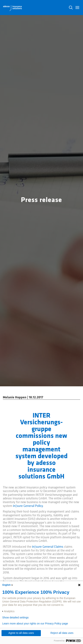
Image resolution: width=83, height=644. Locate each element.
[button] (77, 8)
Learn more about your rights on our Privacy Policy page (35, 623)
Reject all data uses (62, 633)
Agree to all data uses (21, 633)
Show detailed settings (15, 617)
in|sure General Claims (48, 547)
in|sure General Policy (28, 506)
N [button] (71, 8)
